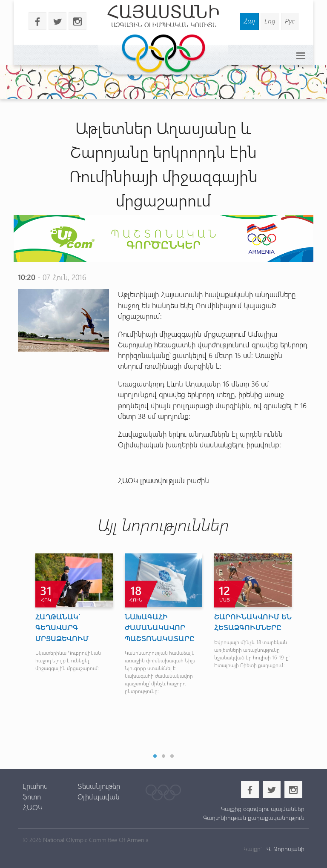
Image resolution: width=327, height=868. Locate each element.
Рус (290, 21)
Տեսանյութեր (99, 786)
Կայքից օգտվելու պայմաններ (263, 809)
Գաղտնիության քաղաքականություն (254, 818)
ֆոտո (32, 796)
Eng (270, 21)
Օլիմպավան (99, 796)
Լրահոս (35, 786)
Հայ (249, 21)
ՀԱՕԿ (33, 807)
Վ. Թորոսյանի (285, 849)
